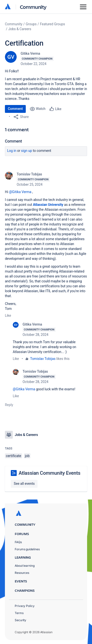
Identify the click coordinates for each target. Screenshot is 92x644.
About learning (25, 566)
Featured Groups (53, 24)
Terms (19, 613)
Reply (9, 405)
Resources (22, 573)
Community (33, 7)
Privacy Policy (25, 606)
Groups (31, 24)
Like (8, 315)
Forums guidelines (27, 549)
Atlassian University (48, 205)
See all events (24, 484)
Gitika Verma (30, 53)
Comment (15, 109)
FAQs (18, 542)
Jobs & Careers (20, 29)
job (27, 456)
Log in (12, 151)
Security (20, 620)
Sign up (27, 151)
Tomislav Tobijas (29, 174)
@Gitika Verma (20, 192)
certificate (13, 456)
